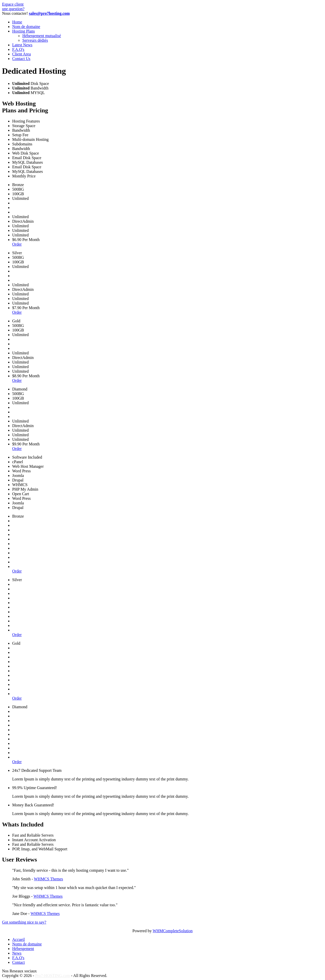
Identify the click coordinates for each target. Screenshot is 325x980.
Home (17, 22)
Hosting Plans (23, 31)
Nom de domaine (26, 27)
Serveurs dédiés (35, 40)
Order (17, 244)
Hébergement (23, 949)
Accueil (19, 939)
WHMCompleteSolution (173, 931)
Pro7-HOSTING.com (52, 976)
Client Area (21, 54)
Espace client (13, 4)
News (17, 953)
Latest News (22, 45)
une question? (13, 9)
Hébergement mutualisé (42, 36)
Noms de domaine (27, 944)
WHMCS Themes (49, 879)
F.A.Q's (18, 49)
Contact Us (21, 59)
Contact (19, 962)
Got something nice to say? (24, 922)
